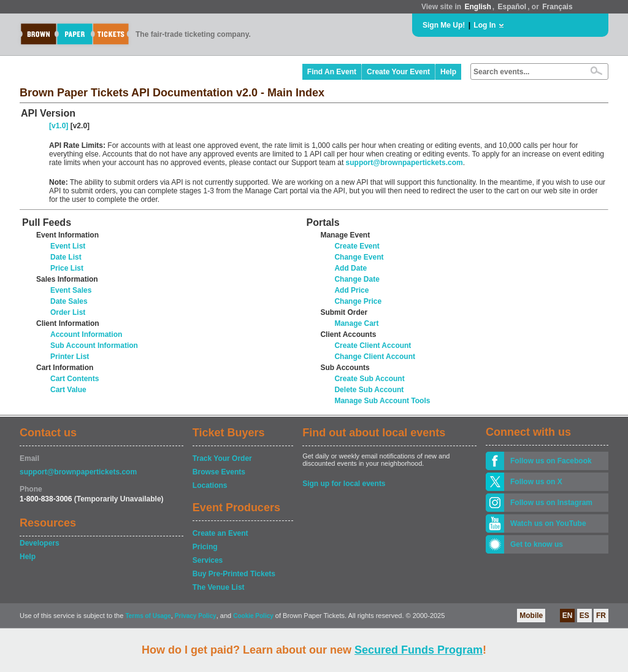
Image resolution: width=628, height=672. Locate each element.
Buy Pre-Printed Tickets (234, 574)
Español (512, 7)
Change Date (357, 279)
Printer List (70, 357)
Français (557, 7)
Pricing (205, 547)
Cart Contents (75, 379)
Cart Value (68, 390)
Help (448, 72)
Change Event (359, 257)
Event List (68, 246)
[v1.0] (59, 126)
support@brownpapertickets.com (404, 163)
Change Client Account (375, 357)
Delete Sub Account (369, 390)
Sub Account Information (94, 346)
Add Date (350, 268)
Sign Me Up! (444, 25)
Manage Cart (356, 323)
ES (584, 616)
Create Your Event (398, 72)
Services (208, 560)
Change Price (358, 301)
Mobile (531, 616)
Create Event (357, 246)
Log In (484, 25)
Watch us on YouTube (548, 523)
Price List (67, 268)
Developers (40, 543)
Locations (210, 485)
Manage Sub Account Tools (382, 401)
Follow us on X (536, 482)
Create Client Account (373, 346)
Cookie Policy (253, 616)
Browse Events (219, 472)
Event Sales (71, 290)
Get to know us (537, 544)
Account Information (86, 334)
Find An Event (332, 72)
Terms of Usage (148, 616)
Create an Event (220, 533)
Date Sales (69, 301)
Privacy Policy (196, 616)
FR (601, 616)
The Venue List (219, 587)
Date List (66, 257)
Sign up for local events (344, 484)
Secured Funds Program (419, 650)
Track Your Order (222, 458)
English (477, 7)
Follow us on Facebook (551, 461)
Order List (68, 312)
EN (568, 616)
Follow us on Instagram (551, 503)
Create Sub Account (369, 379)
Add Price (351, 290)
